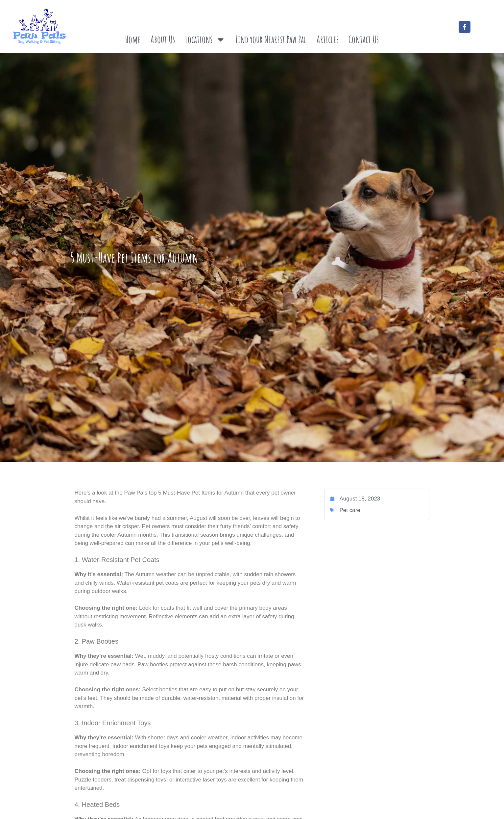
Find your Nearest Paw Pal (271, 39)
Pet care (350, 510)
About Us (163, 39)
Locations (205, 39)
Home (133, 39)
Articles (328, 39)
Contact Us (364, 39)
